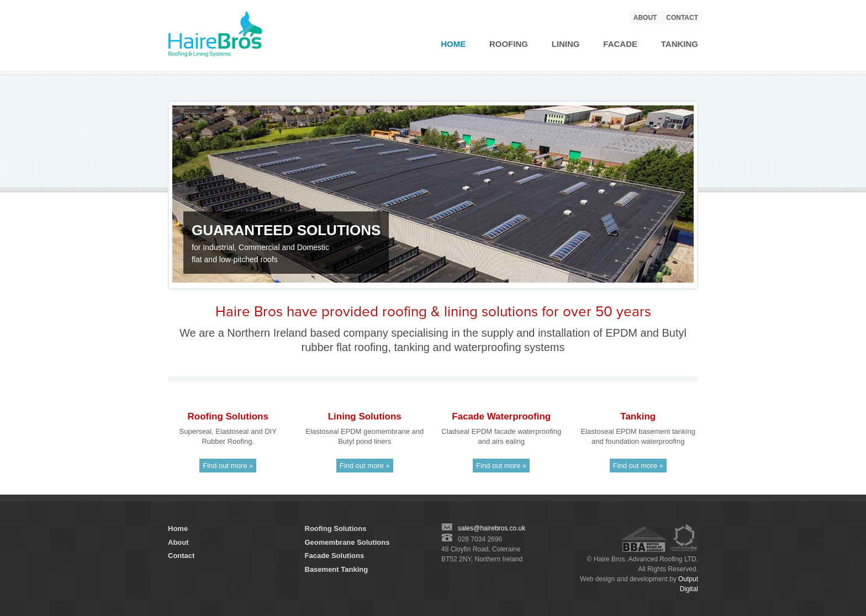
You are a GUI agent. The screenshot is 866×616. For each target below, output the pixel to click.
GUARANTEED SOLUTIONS (286, 230)
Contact (682, 18)
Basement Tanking (337, 569)
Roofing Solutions (336, 529)
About (645, 18)
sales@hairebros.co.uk (483, 528)
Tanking (680, 44)
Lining (566, 44)
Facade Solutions (335, 556)
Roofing (509, 44)
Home (453, 44)
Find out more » (228, 466)
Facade (620, 44)
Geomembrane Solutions (347, 542)
